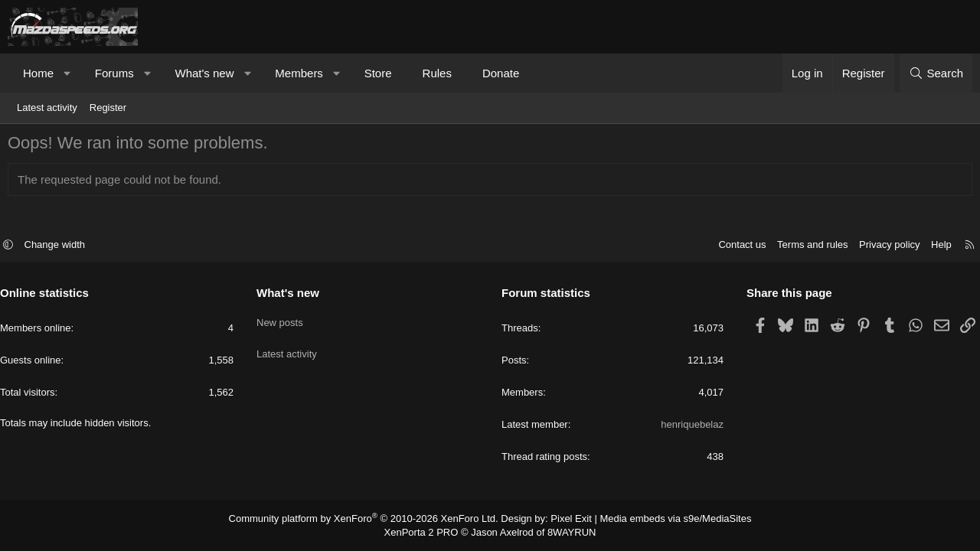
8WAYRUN (565, 533)
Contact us (734, 247)
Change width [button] (63, 247)
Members (299, 73)
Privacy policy (882, 247)
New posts (284, 320)
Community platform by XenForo (373, 520)
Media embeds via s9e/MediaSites (661, 520)
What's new (204, 73)
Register (108, 108)
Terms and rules (805, 247)
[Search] (936, 73)
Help (934, 247)
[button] (68, 73)
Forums (114, 73)
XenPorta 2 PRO (426, 533)
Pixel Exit (565, 520)
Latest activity (47, 108)
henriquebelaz (688, 427)
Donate (501, 73)
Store (378, 73)
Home (38, 73)
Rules (437, 73)
